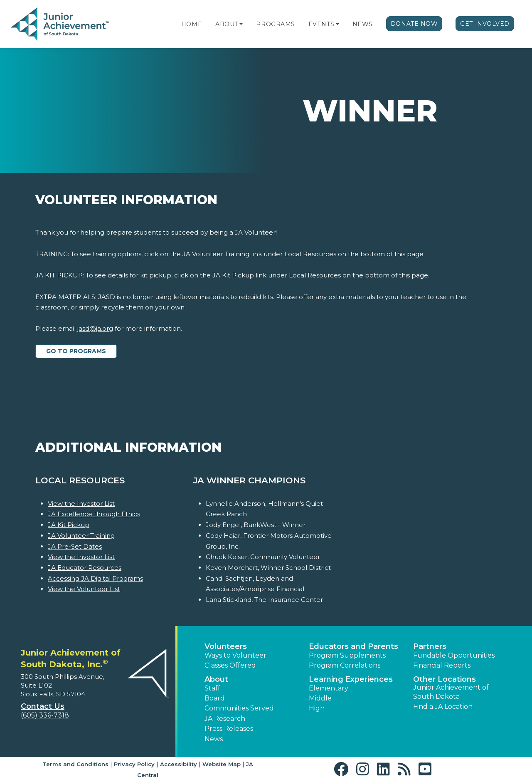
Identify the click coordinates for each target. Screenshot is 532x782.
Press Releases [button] (229, 729)
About (227, 24)
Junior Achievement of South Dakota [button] (451, 692)
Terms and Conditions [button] (75, 764)
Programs (275, 24)
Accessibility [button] (179, 764)
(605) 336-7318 (45, 715)
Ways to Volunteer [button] (235, 655)
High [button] (317, 708)
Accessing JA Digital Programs (95, 578)
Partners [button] (430, 646)
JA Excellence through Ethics (94, 514)
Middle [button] (320, 698)
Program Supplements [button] (347, 655)
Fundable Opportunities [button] (454, 655)
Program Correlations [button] (345, 665)
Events (321, 24)
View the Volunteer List (84, 589)
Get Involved (485, 24)
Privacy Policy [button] (134, 764)
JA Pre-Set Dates (75, 546)
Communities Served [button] (239, 708)
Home (192, 24)
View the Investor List (81, 504)
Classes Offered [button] (230, 665)
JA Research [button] (225, 719)
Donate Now (414, 24)
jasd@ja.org (95, 328)
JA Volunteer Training (81, 536)
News (363, 24)
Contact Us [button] (43, 706)
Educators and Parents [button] (353, 646)
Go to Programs (76, 351)
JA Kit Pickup (69, 525)
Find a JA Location (443, 707)
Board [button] (215, 698)
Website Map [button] (222, 764)
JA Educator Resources (85, 568)
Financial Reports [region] (442, 665)
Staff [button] (212, 688)
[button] (241, 24)
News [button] (214, 739)
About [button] (216, 679)
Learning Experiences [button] (351, 679)
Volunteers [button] (226, 646)
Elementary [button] (329, 688)
